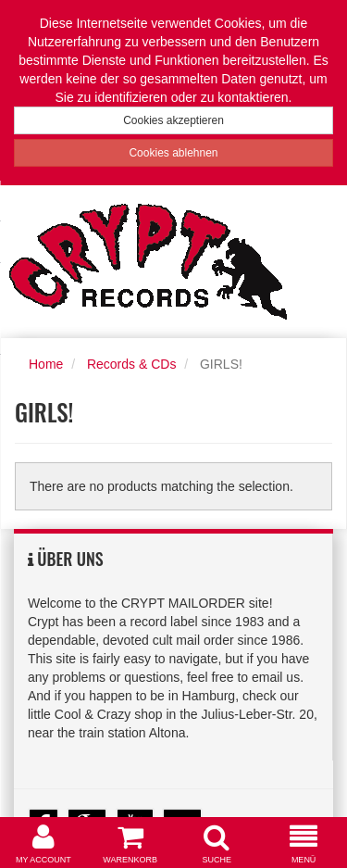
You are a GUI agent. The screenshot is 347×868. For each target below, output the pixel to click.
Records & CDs (131, 364)
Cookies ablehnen (173, 153)
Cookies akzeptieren (173, 120)
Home (46, 364)
